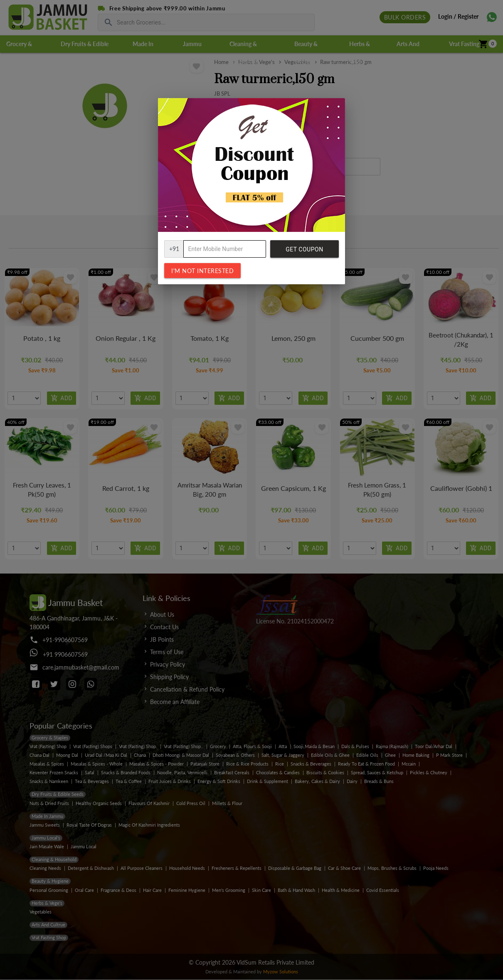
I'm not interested (202, 271)
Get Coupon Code (304, 252)
